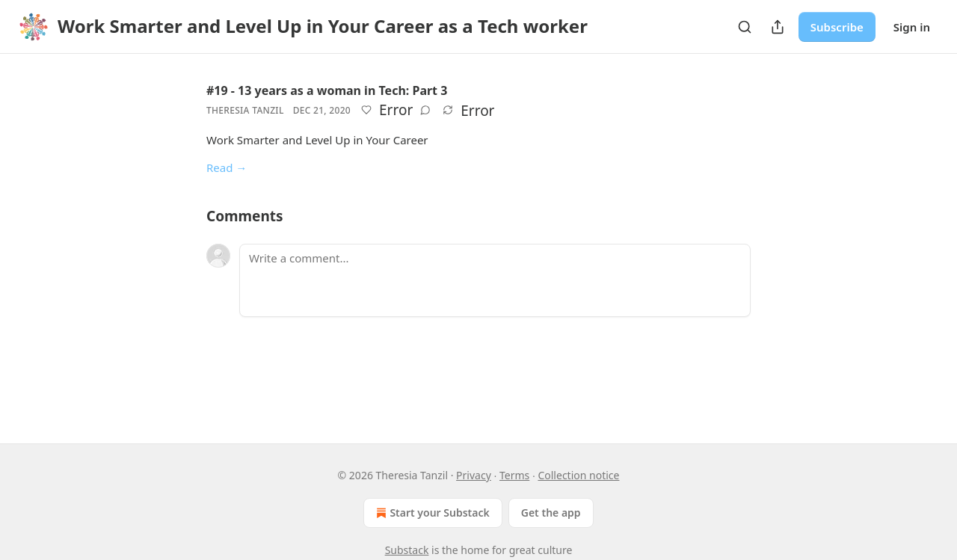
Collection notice (578, 475)
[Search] (745, 27)
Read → (227, 167)
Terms (514, 475)
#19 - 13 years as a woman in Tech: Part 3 (327, 90)
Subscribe (837, 27)
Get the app (551, 513)
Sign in (912, 27)
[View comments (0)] (425, 110)
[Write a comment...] (495, 280)
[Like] (366, 110)
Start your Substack (431, 513)
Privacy (474, 475)
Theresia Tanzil (245, 110)
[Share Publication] (778, 27)
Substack (407, 550)
